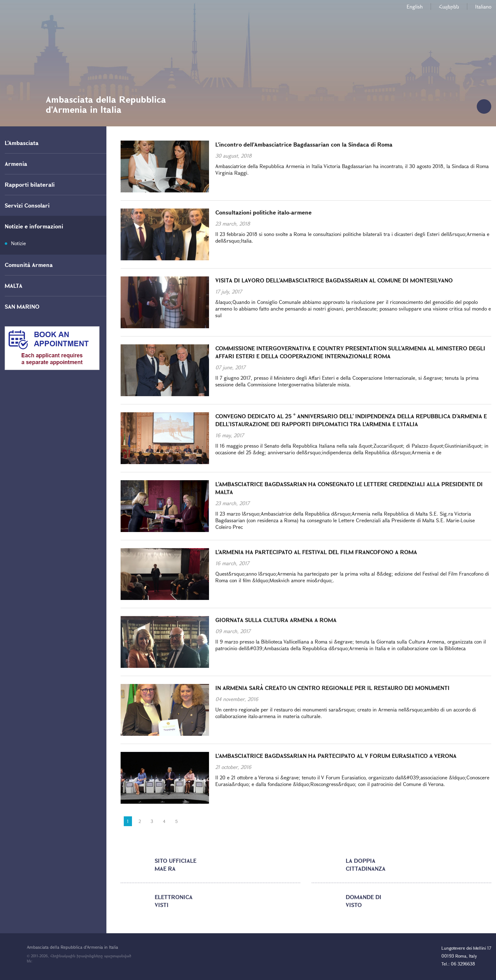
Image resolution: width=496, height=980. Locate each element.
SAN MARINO (22, 306)
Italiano (483, 6)
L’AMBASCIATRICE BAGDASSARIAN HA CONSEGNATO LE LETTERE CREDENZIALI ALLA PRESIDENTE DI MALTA (349, 488)
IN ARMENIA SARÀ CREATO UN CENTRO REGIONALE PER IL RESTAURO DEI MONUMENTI (332, 688)
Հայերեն (449, 6)
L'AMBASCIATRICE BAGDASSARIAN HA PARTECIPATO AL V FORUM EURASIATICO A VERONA (336, 756)
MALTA (14, 286)
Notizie (18, 243)
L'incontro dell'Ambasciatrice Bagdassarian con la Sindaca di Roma (304, 144)
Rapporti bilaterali (30, 185)
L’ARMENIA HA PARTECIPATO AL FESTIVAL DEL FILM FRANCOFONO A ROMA (316, 552)
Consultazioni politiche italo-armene (263, 212)
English (415, 6)
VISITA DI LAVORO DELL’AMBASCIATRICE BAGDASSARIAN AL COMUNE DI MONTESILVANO (334, 280)
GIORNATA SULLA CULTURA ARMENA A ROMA (276, 620)
